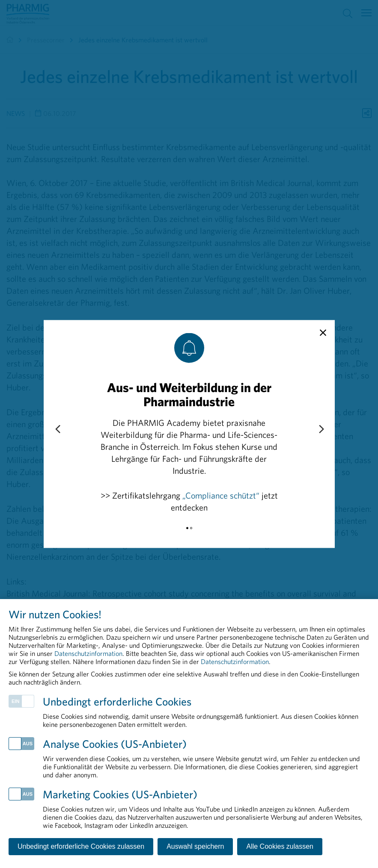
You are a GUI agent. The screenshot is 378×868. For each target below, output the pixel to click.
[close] (323, 333)
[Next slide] (321, 430)
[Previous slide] (57, 430)
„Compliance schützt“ (221, 495)
